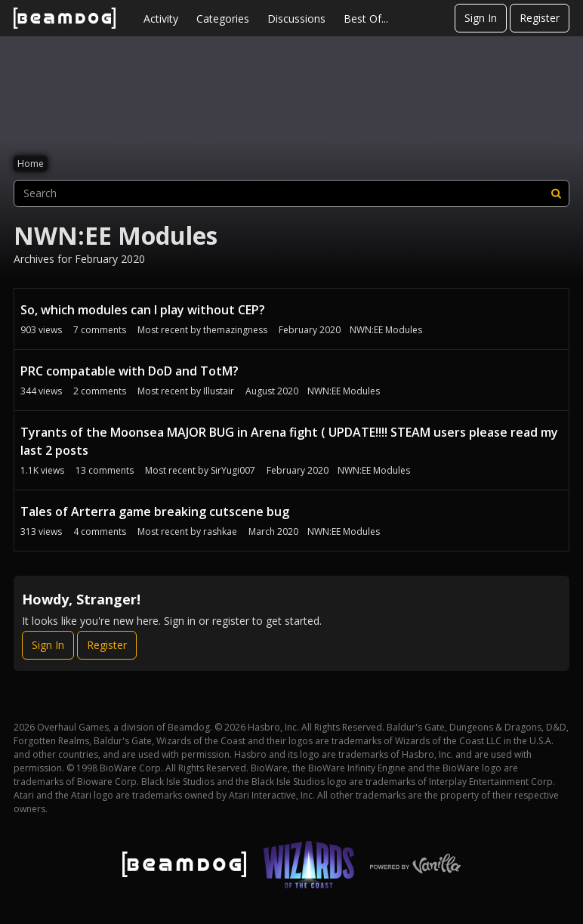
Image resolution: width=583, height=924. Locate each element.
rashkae (220, 532)
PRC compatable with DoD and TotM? (130, 371)
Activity (161, 19)
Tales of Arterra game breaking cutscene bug (155, 511)
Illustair (219, 391)
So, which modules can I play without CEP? (143, 310)
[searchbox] (291, 193)
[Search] (556, 193)
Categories (223, 19)
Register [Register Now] (107, 645)
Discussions (296, 19)
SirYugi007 (233, 470)
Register (540, 18)
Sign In (481, 18)
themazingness (235, 330)
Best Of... (366, 19)
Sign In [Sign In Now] (48, 645)
